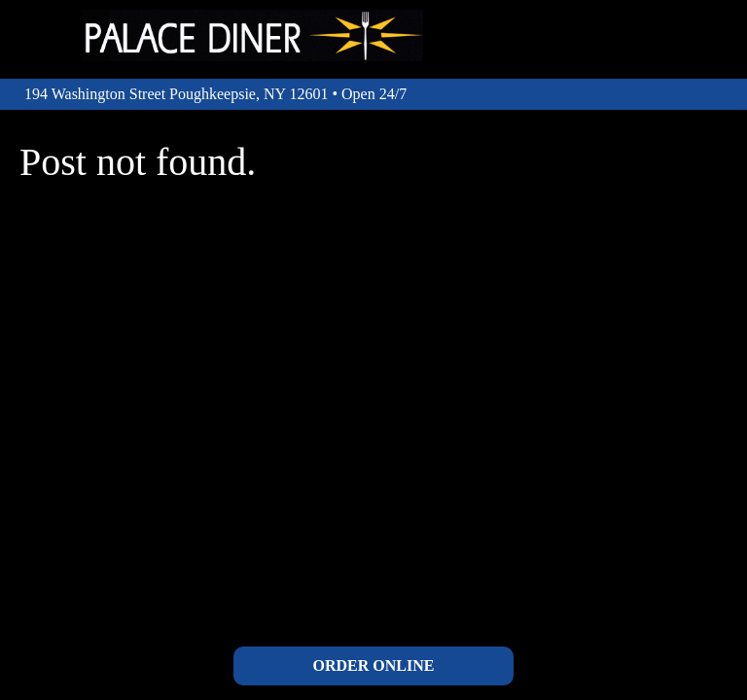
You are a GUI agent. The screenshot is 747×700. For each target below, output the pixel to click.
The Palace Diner (253, 35)
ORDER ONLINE (374, 665)
